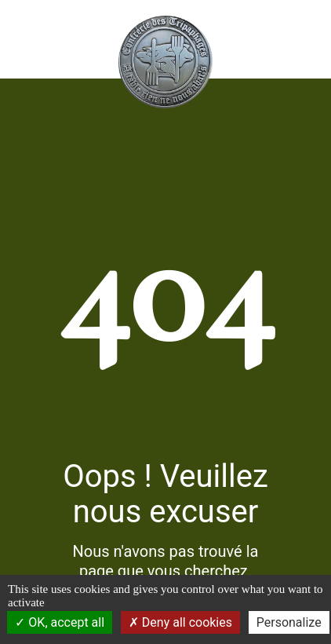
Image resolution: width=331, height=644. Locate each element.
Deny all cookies (180, 622)
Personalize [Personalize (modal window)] (289, 622)
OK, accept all (60, 622)
